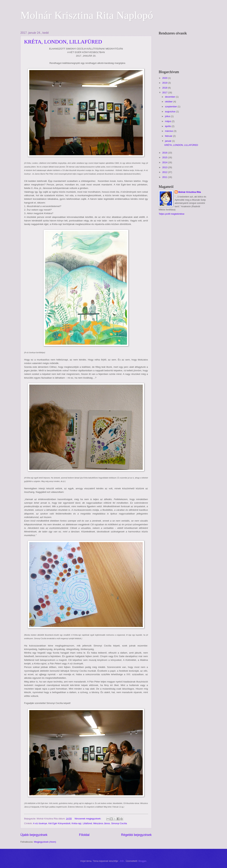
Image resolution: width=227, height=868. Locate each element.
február (169, 136)
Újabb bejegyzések (34, 835)
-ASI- (122, 861)
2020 (165, 78)
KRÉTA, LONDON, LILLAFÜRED (63, 42)
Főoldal (84, 835)
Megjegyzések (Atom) (45, 842)
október (169, 102)
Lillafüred (87, 823)
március (169, 131)
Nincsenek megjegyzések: (88, 819)
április (168, 126)
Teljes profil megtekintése (172, 214)
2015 (165, 157)
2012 (165, 172)
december (170, 97)
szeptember (171, 107)
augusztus (170, 111)
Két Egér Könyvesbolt (59, 823)
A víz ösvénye (40, 823)
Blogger (142, 861)
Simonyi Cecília (119, 823)
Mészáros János (102, 823)
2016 (165, 153)
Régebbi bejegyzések (136, 835)
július (168, 116)
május (168, 121)
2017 (165, 93)
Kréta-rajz (77, 823)
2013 (165, 167)
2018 (165, 88)
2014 (165, 162)
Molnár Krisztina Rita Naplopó (87, 15)
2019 (165, 83)
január (168, 141)
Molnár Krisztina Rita (190, 192)
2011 (165, 177)
